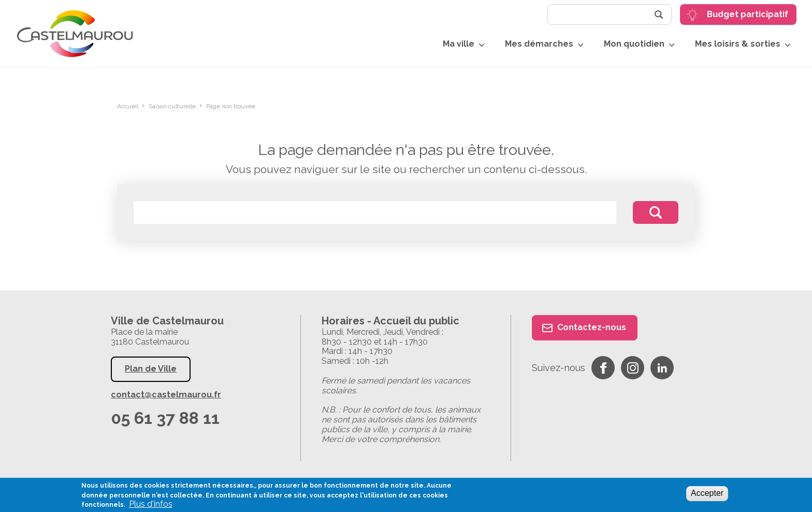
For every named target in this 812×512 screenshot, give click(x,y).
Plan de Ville (151, 369)
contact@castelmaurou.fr (166, 395)
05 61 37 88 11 (165, 418)
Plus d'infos (151, 504)
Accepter (707, 493)
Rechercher (659, 15)
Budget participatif (748, 14)
